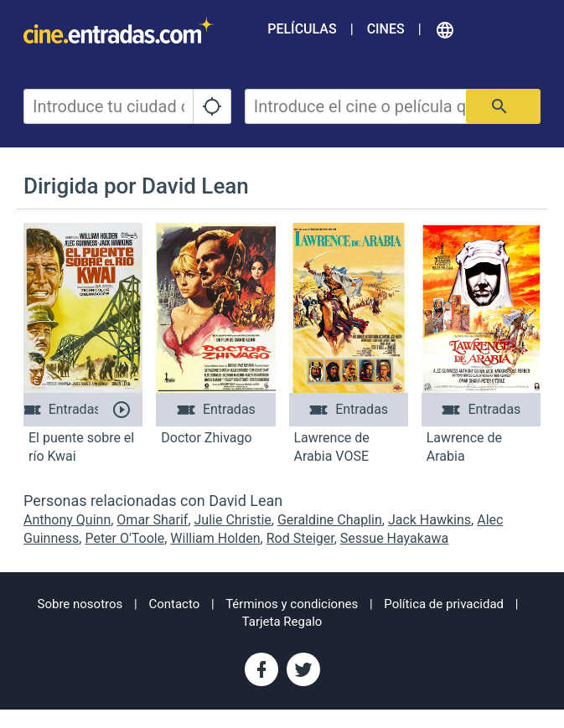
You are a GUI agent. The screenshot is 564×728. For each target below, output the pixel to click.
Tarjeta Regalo (282, 622)
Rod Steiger (300, 538)
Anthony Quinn (67, 520)
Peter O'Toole (124, 538)
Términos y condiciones (292, 604)
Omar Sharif (152, 520)
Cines (386, 29)
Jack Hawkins (429, 520)
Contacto (174, 604)
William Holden (215, 538)
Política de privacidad (444, 604)
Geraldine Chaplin (330, 520)
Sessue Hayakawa (394, 538)
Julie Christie (233, 520)
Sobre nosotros (80, 604)
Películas (302, 29)
